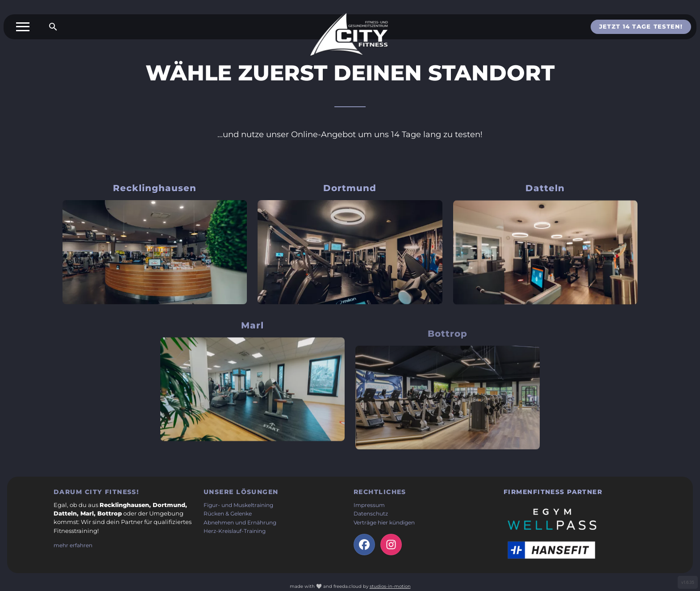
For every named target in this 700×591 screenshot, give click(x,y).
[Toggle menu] (23, 27)
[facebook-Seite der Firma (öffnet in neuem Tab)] (364, 545)
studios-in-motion (390, 586)
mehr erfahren (73, 545)
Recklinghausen (155, 188)
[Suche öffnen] (53, 27)
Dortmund (350, 191)
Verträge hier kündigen (384, 523)
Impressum (369, 505)
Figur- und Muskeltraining (238, 505)
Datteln (545, 198)
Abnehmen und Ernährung (240, 523)
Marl (252, 346)
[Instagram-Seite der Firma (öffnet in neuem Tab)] (391, 545)
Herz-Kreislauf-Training (235, 531)
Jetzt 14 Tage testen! (641, 27)
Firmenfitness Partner (553, 492)
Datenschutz (371, 514)
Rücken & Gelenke (228, 514)
